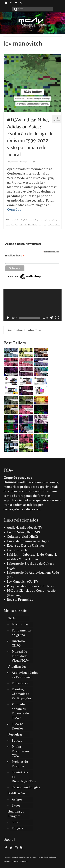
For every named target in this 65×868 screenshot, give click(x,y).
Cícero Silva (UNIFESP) (23, 532)
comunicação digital (45, 220)
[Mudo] (51, 318)
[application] (32, 305)
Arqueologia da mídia (16, 220)
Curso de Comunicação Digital (29, 541)
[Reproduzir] (8, 318)
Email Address (15, 256)
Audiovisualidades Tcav (25, 330)
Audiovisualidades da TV (25, 528)
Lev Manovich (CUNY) (22, 582)
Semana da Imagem (43, 225)
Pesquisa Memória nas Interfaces (31, 586)
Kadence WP (23, 862)
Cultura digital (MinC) (22, 537)
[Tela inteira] (57, 318)
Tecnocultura (55, 225)
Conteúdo (14, 210)
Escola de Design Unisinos (26, 546)
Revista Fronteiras (20, 600)
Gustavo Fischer (18, 550)
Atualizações (24, 162)
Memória (31, 225)
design (55, 220)
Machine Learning (21, 225)
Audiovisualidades (31, 220)
